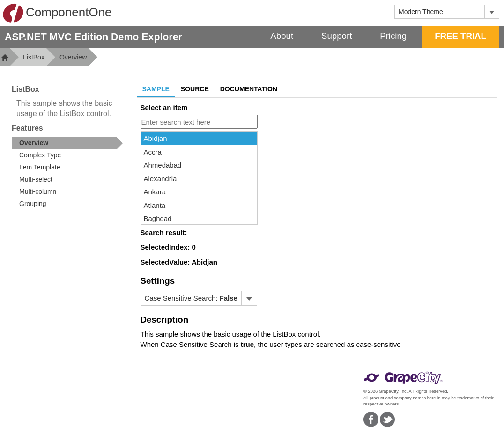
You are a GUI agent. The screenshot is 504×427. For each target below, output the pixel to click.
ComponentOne (57, 13)
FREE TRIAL (460, 36)
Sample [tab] (156, 89)
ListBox (34, 57)
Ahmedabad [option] (163, 165)
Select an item (164, 107)
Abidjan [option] (156, 138)
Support (337, 36)
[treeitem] (67, 143)
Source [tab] (195, 89)
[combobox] (440, 12)
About (282, 36)
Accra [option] (153, 152)
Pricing (393, 36)
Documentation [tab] (249, 89)
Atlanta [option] (155, 205)
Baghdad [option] (158, 218)
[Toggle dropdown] (492, 12)
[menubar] (199, 298)
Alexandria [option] (160, 179)
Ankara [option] (155, 192)
